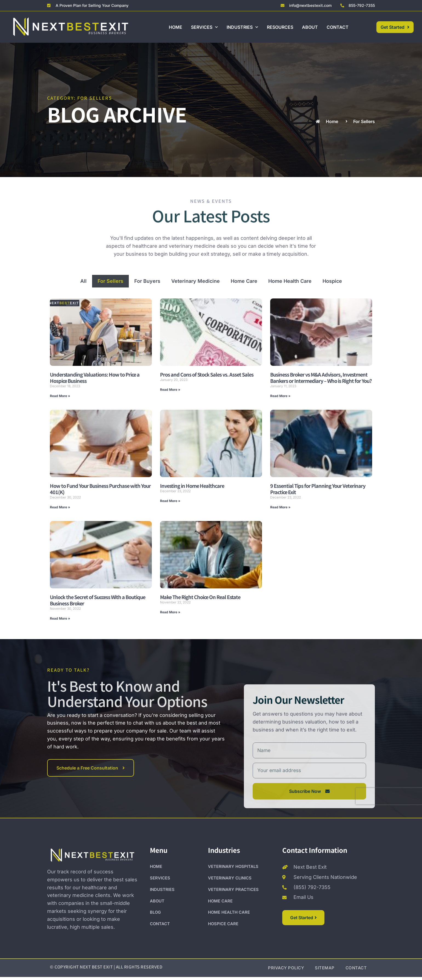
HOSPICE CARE (223, 928)
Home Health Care (290, 281)
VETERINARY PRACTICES (233, 893)
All (83, 281)
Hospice (332, 281)
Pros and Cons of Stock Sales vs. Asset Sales (207, 374)
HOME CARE (220, 904)
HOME (176, 27)
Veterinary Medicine (196, 281)
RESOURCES (280, 27)
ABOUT (310, 27)
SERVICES (204, 27)
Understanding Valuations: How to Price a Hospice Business (95, 378)
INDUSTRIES (242, 27)
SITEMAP (325, 971)
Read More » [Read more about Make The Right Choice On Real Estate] (170, 612)
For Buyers (147, 281)
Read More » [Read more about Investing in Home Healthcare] (170, 501)
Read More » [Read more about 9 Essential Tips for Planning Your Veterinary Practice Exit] (280, 507)
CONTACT (338, 27)
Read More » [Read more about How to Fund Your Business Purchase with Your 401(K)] (60, 507)
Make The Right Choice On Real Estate (200, 597)
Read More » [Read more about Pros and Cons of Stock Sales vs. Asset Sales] (170, 390)
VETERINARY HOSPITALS (233, 870)
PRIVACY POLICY (286, 971)
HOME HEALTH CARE (229, 916)
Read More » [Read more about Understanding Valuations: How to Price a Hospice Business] (60, 396)
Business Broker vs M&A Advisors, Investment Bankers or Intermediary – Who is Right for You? (321, 378)
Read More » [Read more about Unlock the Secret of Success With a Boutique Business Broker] (60, 618)
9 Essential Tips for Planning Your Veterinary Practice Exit (318, 489)
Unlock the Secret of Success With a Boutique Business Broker (98, 600)
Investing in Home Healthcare (192, 486)
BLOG (156, 916)
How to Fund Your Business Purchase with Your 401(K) (100, 489)
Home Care (244, 281)
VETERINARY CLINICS (230, 881)
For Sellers (110, 281)
